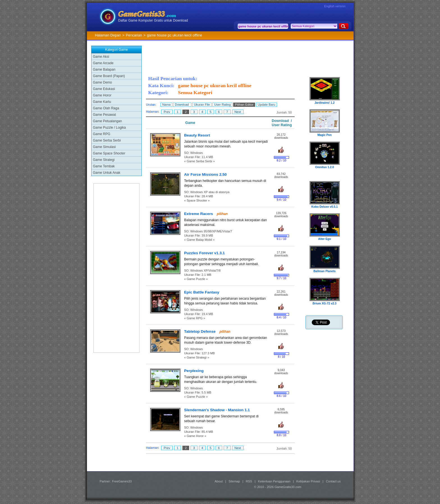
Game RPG (102, 134)
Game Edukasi (104, 89)
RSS (249, 481)
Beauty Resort (197, 135)
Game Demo (102, 82)
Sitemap (234, 481)
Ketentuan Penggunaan (274, 481)
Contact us (333, 481)
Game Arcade (103, 63)
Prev (167, 112)
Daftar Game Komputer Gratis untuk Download (153, 20)
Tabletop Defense (200, 331)
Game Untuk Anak (106, 173)
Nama (166, 105)
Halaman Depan (108, 35)
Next (238, 112)
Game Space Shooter (109, 153)
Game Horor (102, 95)
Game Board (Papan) (109, 76)
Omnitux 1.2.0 (325, 167)
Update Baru (266, 105)
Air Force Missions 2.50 (205, 174)
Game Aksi (101, 57)
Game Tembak (104, 166)
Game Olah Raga (106, 108)
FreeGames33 (122, 481)
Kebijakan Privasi (308, 481)
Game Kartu (102, 102)
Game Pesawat (104, 115)
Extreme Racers (199, 214)
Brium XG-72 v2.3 (325, 303)
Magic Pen (325, 135)
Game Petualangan (107, 121)
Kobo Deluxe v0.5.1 (325, 207)
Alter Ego (325, 239)
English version (335, 6)
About (219, 481)
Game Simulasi (104, 147)
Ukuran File (202, 105)
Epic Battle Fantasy (202, 292)
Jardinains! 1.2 (325, 103)
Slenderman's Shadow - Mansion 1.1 (217, 410)
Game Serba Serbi (107, 140)
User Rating (222, 105)
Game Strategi (104, 160)
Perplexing (194, 371)
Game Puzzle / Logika (109, 128)
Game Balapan (104, 70)
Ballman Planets (325, 271)
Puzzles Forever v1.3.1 (204, 253)
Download (182, 105)
